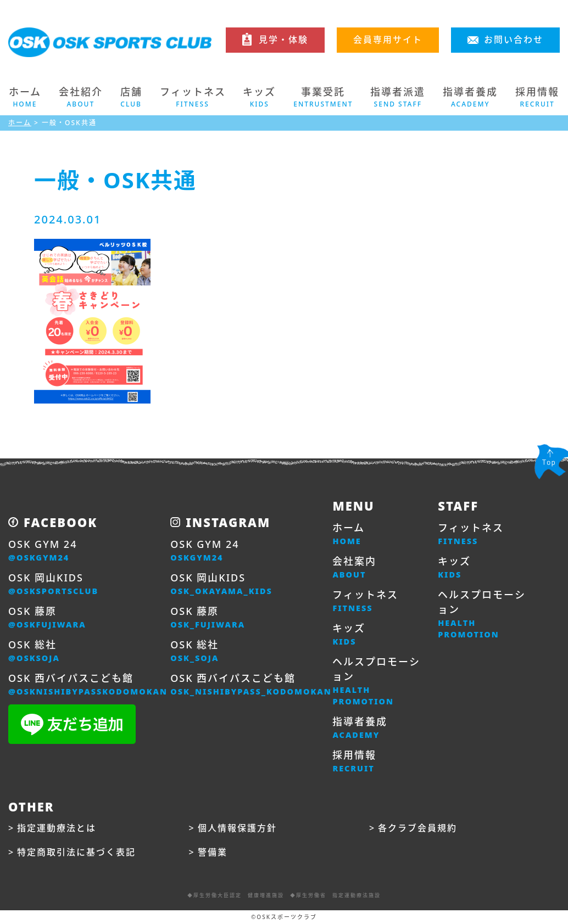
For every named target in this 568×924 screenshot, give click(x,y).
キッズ (349, 635)
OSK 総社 (34, 651)
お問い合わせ (514, 40)
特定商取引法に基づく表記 (76, 852)
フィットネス (365, 601)
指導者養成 (360, 728)
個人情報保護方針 (237, 828)
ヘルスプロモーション (377, 681)
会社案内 (354, 568)
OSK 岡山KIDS (53, 584)
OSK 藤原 (47, 618)
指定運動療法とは (57, 828)
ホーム (25, 97)
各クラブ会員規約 (417, 828)
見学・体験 (283, 40)
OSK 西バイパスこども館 (88, 685)
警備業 (213, 852)
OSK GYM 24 (43, 551)
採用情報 (354, 761)
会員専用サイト (388, 40)
